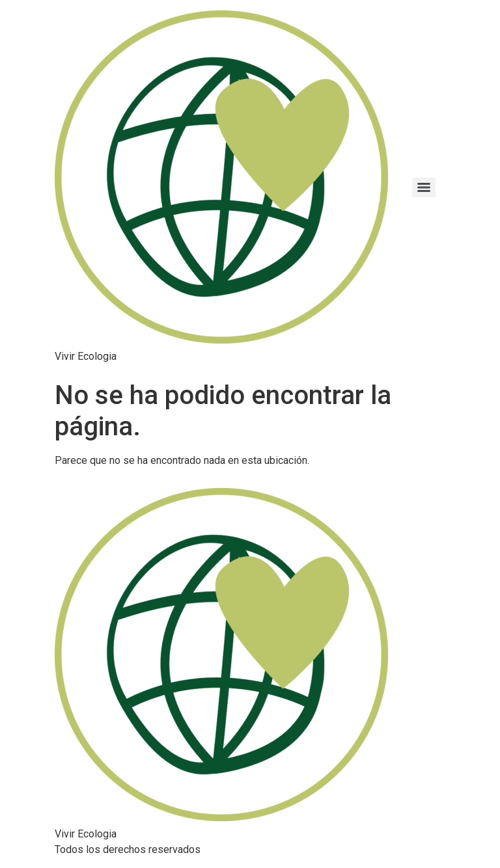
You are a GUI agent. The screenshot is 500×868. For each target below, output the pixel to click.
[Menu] (424, 187)
